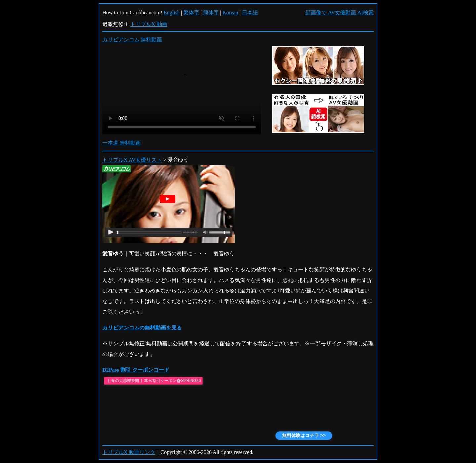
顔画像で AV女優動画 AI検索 (339, 12)
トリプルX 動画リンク (129, 452)
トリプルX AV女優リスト (132, 160)
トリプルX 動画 (149, 24)
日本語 (250, 12)
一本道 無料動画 (122, 143)
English (172, 12)
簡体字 (211, 12)
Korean (230, 12)
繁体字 (191, 12)
